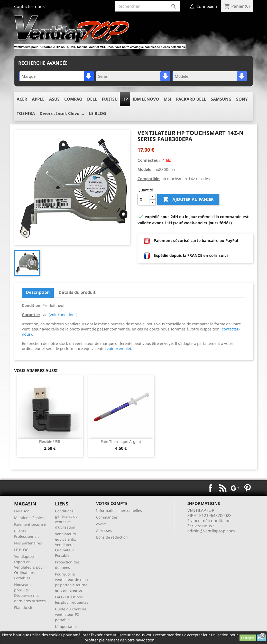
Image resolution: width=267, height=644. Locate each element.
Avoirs (101, 524)
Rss (223, 488)
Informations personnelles (119, 510)
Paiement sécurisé (30, 524)
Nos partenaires (28, 543)
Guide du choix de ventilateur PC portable (71, 614)
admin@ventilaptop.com (211, 531)
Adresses (104, 530)
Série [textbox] (103, 76)
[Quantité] (144, 200)
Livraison (22, 511)
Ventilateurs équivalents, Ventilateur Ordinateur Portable (66, 545)
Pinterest (247, 488)
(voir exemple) (118, 348)
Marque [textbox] (29, 76)
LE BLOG (21, 550)
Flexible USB (50, 441)
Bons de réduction (112, 537)
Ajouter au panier (188, 200)
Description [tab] (38, 292)
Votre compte (112, 503)
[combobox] (57, 76)
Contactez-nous (29, 6)
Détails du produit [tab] (77, 292)
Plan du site (24, 607)
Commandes (107, 517)
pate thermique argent (121, 441)
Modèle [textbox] (181, 76)
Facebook (210, 488)
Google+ (235, 488)
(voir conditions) (63, 315)
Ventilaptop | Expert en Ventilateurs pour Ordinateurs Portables (29, 567)
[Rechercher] (147, 6)
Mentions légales (29, 518)
